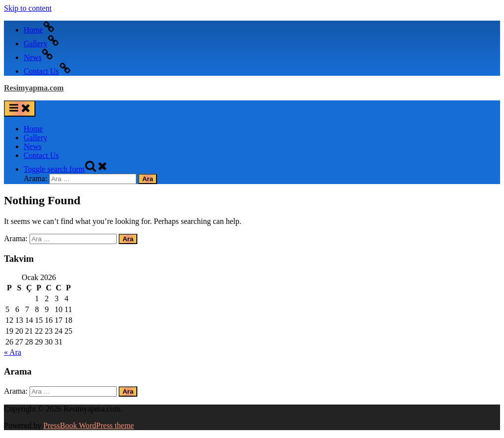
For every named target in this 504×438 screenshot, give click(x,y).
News (32, 146)
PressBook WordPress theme (89, 425)
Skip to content (28, 8)
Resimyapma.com (34, 88)
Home (33, 129)
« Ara (13, 352)
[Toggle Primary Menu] (20, 109)
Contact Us (41, 155)
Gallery (35, 138)
